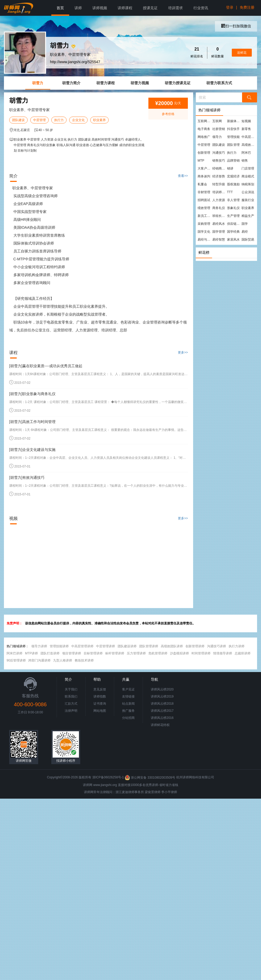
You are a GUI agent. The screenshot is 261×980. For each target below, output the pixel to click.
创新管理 (204, 153)
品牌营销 (233, 161)
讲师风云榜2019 (162, 697)
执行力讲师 (237, 646)
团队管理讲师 (149, 646)
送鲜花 (242, 53)
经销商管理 (219, 168)
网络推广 (204, 137)
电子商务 (204, 129)
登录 (230, 7)
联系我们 (71, 697)
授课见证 (150, 8)
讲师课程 (125, 8)
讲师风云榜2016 (162, 718)
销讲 (230, 168)
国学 (245, 224)
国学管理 (219, 232)
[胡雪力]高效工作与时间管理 (32, 422)
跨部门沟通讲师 (39, 660)
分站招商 (128, 718)
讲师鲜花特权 (160, 725)
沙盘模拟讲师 (179, 653)
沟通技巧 (219, 153)
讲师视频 (100, 8)
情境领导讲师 (223, 653)
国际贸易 (248, 240)
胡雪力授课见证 (178, 83)
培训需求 (175, 8)
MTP (201, 161)
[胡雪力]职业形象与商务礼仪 (32, 394)
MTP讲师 (31, 653)
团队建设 (18, 120)
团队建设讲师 (127, 646)
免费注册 (247, 7)
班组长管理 (219, 216)
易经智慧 (219, 240)
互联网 (217, 121)
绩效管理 (204, 208)
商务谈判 (204, 176)
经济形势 (219, 176)
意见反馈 (100, 689)
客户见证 (128, 689)
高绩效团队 (249, 145)
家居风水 (233, 240)
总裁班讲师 (243, 653)
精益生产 (248, 216)
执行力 (59, 120)
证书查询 (100, 704)
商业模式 (248, 176)
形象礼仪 (233, 208)
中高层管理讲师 (82, 646)
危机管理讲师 (158, 653)
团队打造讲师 (50, 653)
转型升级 (219, 184)
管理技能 (233, 137)
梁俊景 (149, 792)
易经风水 (219, 224)
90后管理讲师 (16, 660)
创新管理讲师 (195, 646)
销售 (245, 161)
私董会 (202, 184)
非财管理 (204, 192)
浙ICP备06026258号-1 (108, 778)
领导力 (217, 137)
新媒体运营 (234, 121)
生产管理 (233, 216)
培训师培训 (219, 192)
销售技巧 (219, 161)
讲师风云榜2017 (162, 711)
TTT (230, 192)
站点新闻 (128, 704)
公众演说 (248, 192)
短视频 (246, 121)
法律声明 (71, 711)
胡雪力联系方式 (219, 83)
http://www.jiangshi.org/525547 (75, 62)
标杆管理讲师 (115, 653)
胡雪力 (38, 83)
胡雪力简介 (71, 83)
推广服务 (128, 711)
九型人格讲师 (63, 660)
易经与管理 (205, 240)
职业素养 (99, 120)
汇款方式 (71, 704)
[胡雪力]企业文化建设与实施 (32, 450)
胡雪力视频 (140, 83)
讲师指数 (100, 697)
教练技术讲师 (84, 660)
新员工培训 (205, 216)
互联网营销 (205, 121)
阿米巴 (246, 153)
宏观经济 (233, 176)
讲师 (78, 8)
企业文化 (78, 120)
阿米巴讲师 (14, 653)
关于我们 (71, 689)
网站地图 (100, 711)
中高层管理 (249, 137)
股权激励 (233, 184)
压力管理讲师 (136, 653)
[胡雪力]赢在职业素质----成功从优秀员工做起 (46, 366)
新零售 (246, 129)
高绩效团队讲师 (172, 646)
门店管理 (248, 168)
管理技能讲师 (59, 646)
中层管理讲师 (106, 646)
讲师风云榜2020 (162, 689)
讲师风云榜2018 (162, 704)
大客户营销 (205, 168)
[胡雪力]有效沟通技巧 (27, 477)
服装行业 (248, 200)
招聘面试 (204, 200)
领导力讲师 (39, 646)
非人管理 (233, 200)
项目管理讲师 (72, 653)
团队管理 (233, 145)
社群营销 (219, 129)
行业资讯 (201, 8)
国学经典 (233, 232)
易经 (245, 232)
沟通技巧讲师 (217, 646)
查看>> (183, 176)
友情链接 (128, 697)
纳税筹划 (248, 184)
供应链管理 (234, 224)
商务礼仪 (219, 208)
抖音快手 (233, 129)
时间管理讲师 (201, 653)
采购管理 (204, 224)
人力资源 (219, 200)
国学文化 (204, 232)
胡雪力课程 (106, 83)
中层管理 (39, 120)
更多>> (183, 352)
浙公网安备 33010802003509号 (150, 778)
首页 (60, 8)
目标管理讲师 (93, 653)
